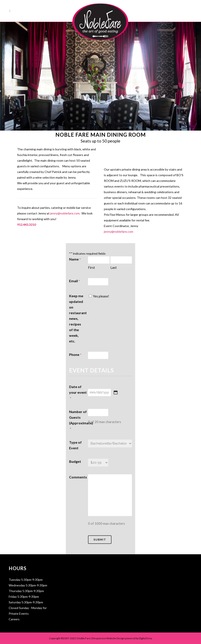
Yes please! (101, 296)
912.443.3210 (27, 225)
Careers (14, 619)
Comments (78, 477)
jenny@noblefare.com (65, 213)
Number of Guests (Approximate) (78, 421)
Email (74, 281)
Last (114, 267)
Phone (75, 355)
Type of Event (75, 445)
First (91, 267)
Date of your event (78, 393)
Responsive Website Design (108, 638)
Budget (75, 461)
